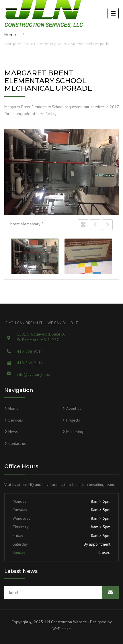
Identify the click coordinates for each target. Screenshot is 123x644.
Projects (73, 420)
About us (74, 408)
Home (10, 35)
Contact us (17, 443)
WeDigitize (62, 629)
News (13, 432)
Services (16, 420)
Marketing (75, 432)
